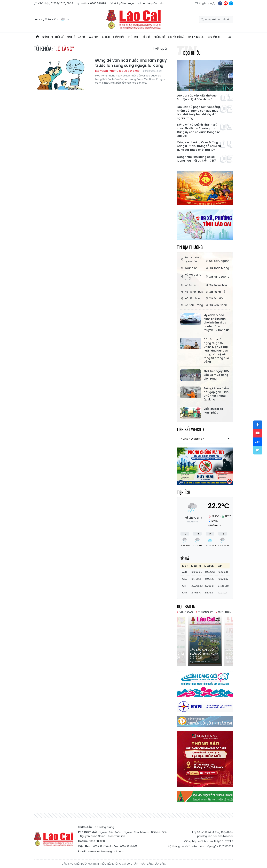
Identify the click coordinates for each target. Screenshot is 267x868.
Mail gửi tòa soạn (122, 3)
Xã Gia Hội (214, 298)
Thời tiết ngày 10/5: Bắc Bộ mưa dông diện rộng (217, 375)
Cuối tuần (225, 612)
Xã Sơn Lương (192, 305)
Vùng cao (186, 612)
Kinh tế (71, 37)
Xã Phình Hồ (215, 292)
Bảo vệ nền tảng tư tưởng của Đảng (117, 71)
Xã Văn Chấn (216, 305)
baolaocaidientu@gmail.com (105, 851)
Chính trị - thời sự (53, 37)
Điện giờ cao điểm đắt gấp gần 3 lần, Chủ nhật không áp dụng (216, 394)
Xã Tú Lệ (188, 285)
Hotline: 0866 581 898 (91, 3)
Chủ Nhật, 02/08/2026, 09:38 (53, 3)
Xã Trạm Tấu (216, 285)
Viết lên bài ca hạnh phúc (213, 411)
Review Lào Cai (196, 37)
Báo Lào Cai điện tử (133, 20)
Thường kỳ (205, 612)
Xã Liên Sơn (190, 298)
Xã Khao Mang (217, 268)
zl (231, 3)
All (230, 37)
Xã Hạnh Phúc (192, 292)
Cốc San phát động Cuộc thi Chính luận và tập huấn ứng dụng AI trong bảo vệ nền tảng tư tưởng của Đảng (216, 351)
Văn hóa (93, 37)
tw (258, 450)
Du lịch (106, 37)
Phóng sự (159, 37)
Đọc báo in (214, 37)
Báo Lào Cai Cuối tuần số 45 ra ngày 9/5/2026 (204, 654)
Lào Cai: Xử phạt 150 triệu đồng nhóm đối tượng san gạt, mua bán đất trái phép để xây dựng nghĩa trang (198, 113)
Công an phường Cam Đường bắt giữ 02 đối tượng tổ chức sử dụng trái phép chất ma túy (199, 146)
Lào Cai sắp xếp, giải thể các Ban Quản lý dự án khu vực (197, 98)
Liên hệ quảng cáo (150, 3)
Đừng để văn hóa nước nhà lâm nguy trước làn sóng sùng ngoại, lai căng (131, 63)
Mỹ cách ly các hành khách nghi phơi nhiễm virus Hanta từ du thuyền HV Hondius (216, 323)
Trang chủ (37, 37)
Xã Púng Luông (217, 277)
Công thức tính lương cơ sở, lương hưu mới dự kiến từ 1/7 (196, 159)
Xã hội (82, 37)
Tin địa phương (190, 247)
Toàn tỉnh (189, 268)
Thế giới (146, 37)
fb (220, 3)
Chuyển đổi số (176, 37)
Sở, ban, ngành (217, 261)
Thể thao (133, 37)
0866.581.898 (97, 841)
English (203, 3)
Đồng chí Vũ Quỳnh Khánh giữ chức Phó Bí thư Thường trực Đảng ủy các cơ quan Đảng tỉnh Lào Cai (199, 130)
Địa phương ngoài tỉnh (190, 259)
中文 (212, 3)
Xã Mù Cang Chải (191, 277)
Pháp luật (119, 37)
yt (226, 3)
